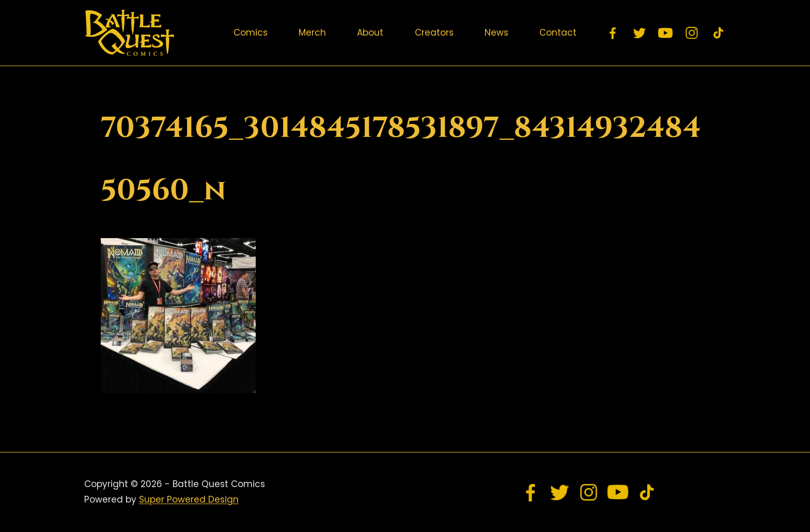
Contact (558, 33)
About (370, 33)
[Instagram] (692, 33)
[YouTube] (666, 33)
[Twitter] (640, 33)
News (496, 33)
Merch (312, 33)
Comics (251, 33)
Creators (434, 33)
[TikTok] (718, 33)
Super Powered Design (189, 499)
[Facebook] (613, 33)
